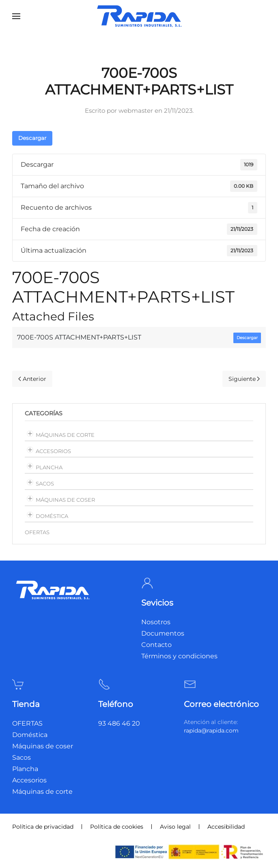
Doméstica (52, 516)
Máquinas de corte (65, 435)
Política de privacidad (43, 827)
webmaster (136, 111)
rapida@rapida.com (211, 730)
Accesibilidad (226, 827)
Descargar (32, 138)
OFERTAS (37, 532)
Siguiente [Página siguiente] (244, 379)
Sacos (45, 483)
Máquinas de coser (65, 500)
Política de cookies (117, 827)
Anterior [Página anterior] (32, 379)
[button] (16, 16)
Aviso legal (175, 827)
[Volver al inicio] (139, 16)
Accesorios (53, 451)
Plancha (49, 467)
